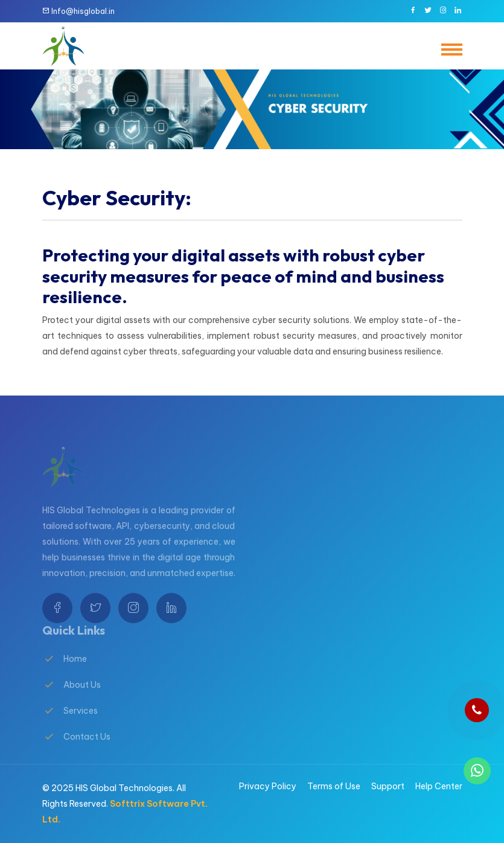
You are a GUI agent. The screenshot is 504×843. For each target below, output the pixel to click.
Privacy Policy (268, 786)
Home (75, 667)
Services (81, 719)
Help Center (439, 786)
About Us (82, 693)
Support (388, 786)
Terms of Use (334, 786)
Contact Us (87, 745)
